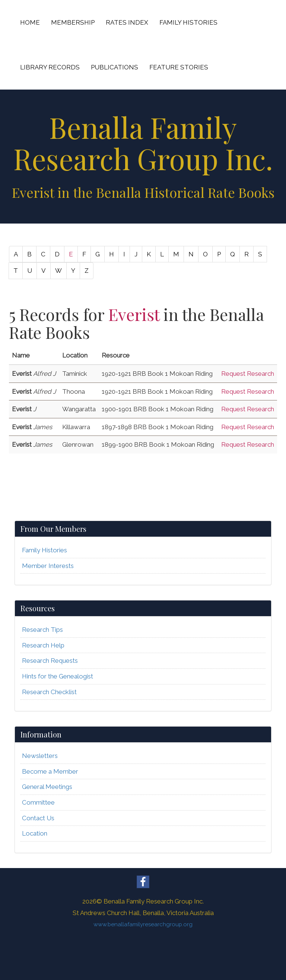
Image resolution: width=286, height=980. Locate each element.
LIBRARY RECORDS (50, 67)
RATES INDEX (127, 22)
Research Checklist (49, 692)
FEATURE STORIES (179, 67)
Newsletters (40, 756)
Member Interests (48, 566)
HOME (30, 22)
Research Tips (42, 630)
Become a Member (50, 771)
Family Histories (45, 550)
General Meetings (47, 787)
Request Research (248, 374)
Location (35, 833)
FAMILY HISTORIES (188, 22)
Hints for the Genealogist (58, 676)
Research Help (43, 645)
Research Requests (50, 661)
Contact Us (38, 818)
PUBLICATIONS (115, 67)
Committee (38, 802)
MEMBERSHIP (73, 22)
